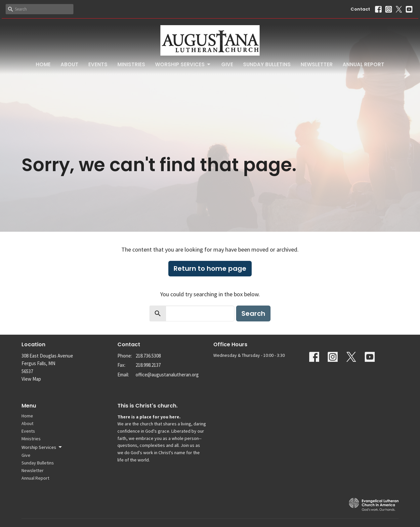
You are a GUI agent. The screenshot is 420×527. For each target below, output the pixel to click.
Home (43, 64)
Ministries (131, 64)
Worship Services (183, 64)
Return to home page (210, 268)
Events (98, 64)
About (69, 64)
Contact (360, 9)
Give (227, 64)
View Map (31, 379)
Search (253, 313)
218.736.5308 (148, 356)
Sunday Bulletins (267, 64)
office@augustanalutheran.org (167, 375)
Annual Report (363, 64)
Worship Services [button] (42, 447)
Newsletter (317, 64)
